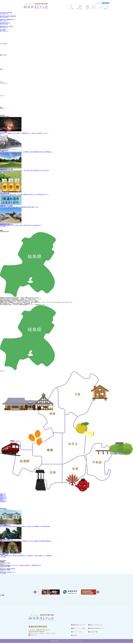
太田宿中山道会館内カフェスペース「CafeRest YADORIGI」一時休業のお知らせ (20, 565)
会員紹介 (75, 635)
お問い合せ (33, 635)
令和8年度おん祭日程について (8, 572)
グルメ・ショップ (94, 9)
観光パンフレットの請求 (79, 628)
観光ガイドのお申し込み (96, 625)
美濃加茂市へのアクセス (79, 625)
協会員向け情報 (94, 632)
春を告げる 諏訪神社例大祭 (7, 569)
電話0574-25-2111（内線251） (37, 633)
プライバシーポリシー (79, 632)
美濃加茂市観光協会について (97, 628)
